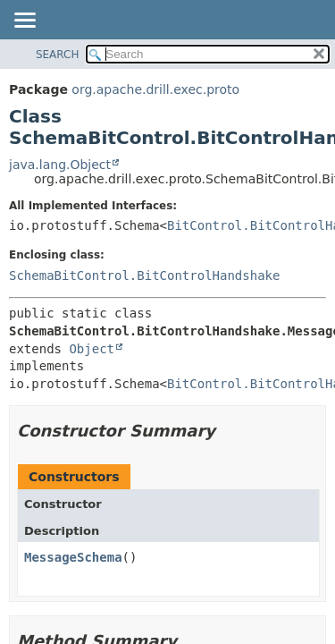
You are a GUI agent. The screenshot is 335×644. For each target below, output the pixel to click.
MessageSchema (73, 557)
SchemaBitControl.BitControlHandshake (144, 275)
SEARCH (58, 55)
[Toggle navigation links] (24, 21)
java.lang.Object (60, 165)
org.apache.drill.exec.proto (155, 89)
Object (92, 349)
